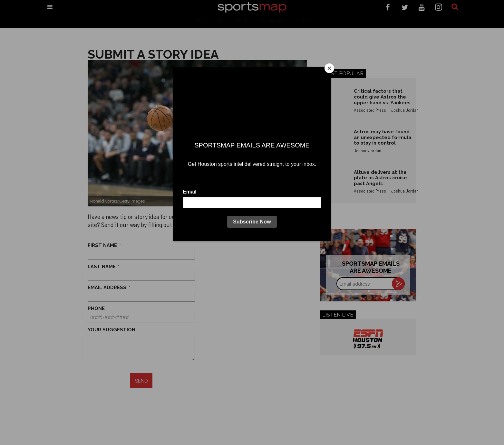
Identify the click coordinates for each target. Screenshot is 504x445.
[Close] (329, 68)
